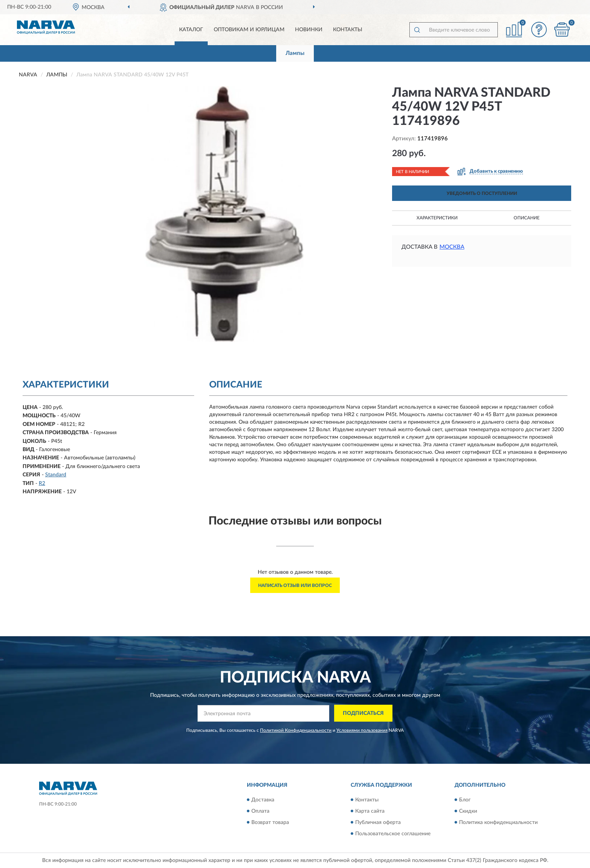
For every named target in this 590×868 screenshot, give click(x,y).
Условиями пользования (362, 730)
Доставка (263, 800)
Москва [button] (452, 247)
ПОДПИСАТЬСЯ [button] (363, 713)
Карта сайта (370, 811)
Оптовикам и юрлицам (249, 30)
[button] (539, 30)
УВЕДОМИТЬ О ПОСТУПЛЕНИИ (482, 193)
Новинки (309, 30)
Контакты (348, 30)
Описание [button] (527, 218)
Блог (465, 800)
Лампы (295, 53)
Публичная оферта (378, 822)
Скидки (468, 811)
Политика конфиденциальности (498, 822)
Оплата (260, 811)
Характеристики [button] (437, 218)
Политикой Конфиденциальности (296, 730)
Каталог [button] (191, 30)
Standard (56, 475)
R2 (42, 483)
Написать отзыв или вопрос (295, 585)
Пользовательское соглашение (393, 834)
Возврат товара (270, 822)
